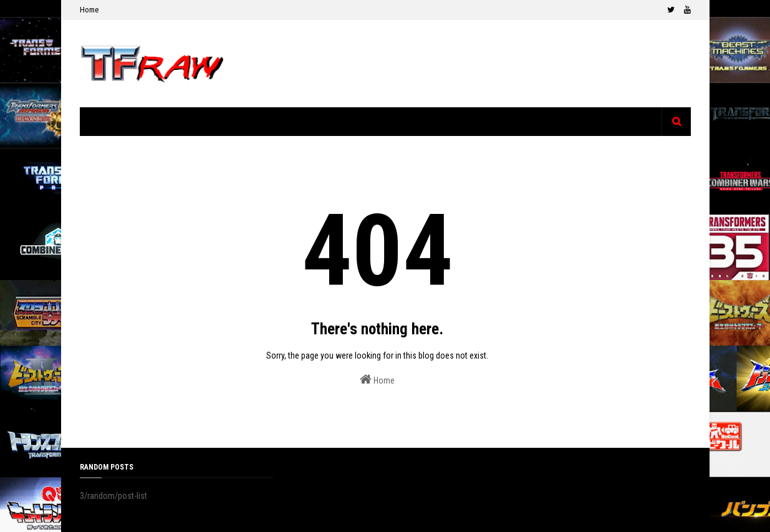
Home (89, 10)
